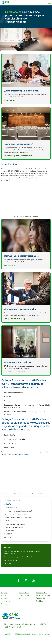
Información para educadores (15, 524)
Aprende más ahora (10, 265)
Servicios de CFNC (11, 508)
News (3, 596)
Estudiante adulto (11, 521)
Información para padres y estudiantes (18, 517)
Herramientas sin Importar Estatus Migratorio (19, 557)
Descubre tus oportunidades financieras (18, 156)
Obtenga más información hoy (14, 319)
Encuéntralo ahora (10, 100)
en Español (7, 504)
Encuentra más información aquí (15, 372)
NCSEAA (5, 598)
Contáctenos (9, 531)
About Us (22, 598)
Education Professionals (12, 501)
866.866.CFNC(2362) (10, 627)
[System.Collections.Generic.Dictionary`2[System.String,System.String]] (18, 581)
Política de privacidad (21, 454)
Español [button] (4, 593)
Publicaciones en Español (14, 527)
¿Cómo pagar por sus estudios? (16, 514)
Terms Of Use (24, 596)
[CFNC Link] (6, 3)
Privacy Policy (24, 593)
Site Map (39, 601)
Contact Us (7, 537)
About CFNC (8, 534)
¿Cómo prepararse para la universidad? (18, 511)
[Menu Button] (50, 3)
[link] (26, 235)
